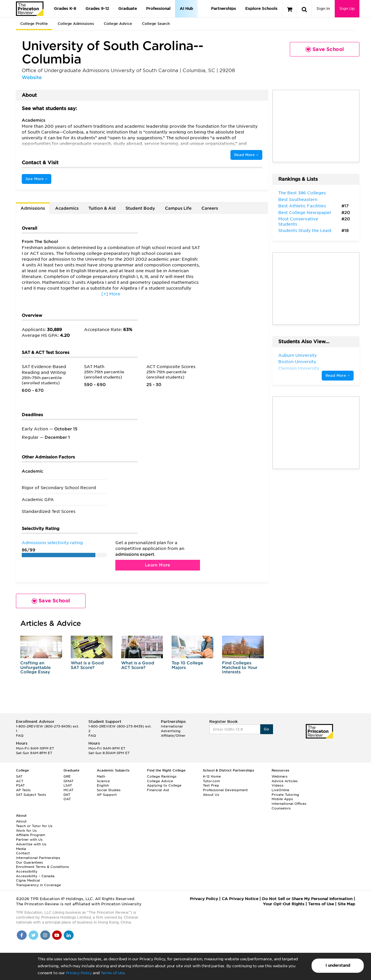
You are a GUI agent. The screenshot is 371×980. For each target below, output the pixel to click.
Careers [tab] (210, 208)
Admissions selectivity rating (52, 543)
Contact (23, 853)
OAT (67, 799)
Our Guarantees (29, 862)
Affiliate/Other (173, 736)
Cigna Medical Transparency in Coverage (38, 883)
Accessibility (27, 871)
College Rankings (162, 776)
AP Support (107, 795)
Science (103, 781)
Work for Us (26, 831)
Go (267, 729)
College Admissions (76, 24)
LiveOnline (280, 790)
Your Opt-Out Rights (284, 904)
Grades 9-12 (97, 9)
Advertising (171, 731)
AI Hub (186, 9)
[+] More (111, 294)
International (172, 726)
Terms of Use (112, 973)
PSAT (20, 785)
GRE (67, 776)
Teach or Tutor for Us (34, 826)
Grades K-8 (65, 9)
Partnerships (223, 9)
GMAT (68, 781)
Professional (158, 9)
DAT (67, 795)
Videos (278, 785)
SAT (19, 776)
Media (21, 849)
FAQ (20, 736)
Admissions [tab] (33, 208)
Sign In (323, 9)
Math (101, 776)
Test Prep (211, 785)
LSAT (68, 785)
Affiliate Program (31, 835)
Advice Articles (285, 781)
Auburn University (298, 355)
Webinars (280, 776)
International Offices (289, 804)
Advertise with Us (31, 844)
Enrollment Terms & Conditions (42, 867)
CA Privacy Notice (240, 899)
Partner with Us (29, 840)
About (21, 821)
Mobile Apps (282, 799)
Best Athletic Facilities (302, 206)
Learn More (158, 565)
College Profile (34, 24)
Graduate (128, 9)
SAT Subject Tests (31, 795)
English (103, 785)
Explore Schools (261, 9)
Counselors (281, 808)
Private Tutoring (285, 795)
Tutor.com (211, 781)
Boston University (297, 362)
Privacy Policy (79, 973)
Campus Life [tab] (178, 208)
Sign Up (347, 9)
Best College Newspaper (305, 213)
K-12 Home (212, 776)
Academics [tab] (67, 208)
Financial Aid (158, 790)
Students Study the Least (305, 231)
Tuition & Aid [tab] (102, 208)
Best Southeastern (298, 200)
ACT (20, 781)
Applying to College (164, 785)
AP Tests (23, 790)
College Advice (118, 24)
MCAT (68, 790)
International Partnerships (38, 858)
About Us (211, 795)
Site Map (346, 904)
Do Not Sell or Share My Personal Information (307, 899)
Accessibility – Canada (35, 876)
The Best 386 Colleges (302, 193)
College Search (156, 24)
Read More (246, 155)
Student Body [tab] (140, 208)
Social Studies (109, 790)
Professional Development (225, 790)
